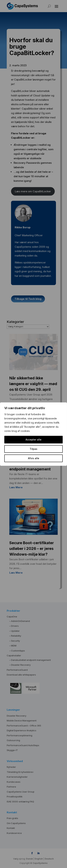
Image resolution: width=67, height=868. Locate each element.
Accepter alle (33, 440)
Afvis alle (34, 458)
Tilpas (33, 449)
